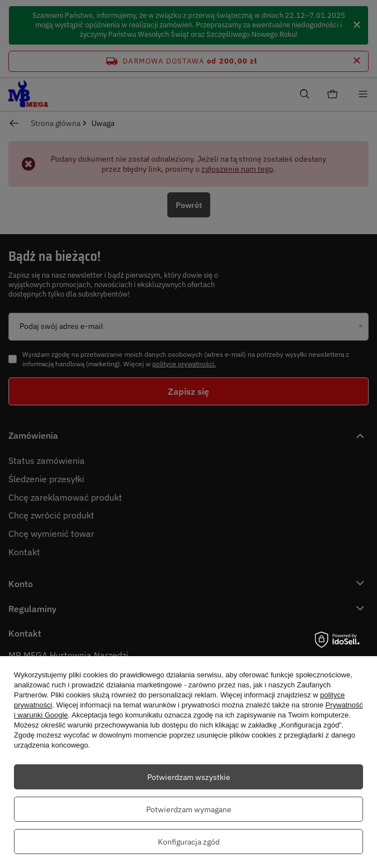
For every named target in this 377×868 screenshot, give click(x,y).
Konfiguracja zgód (189, 842)
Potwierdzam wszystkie (189, 777)
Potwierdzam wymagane (189, 809)
